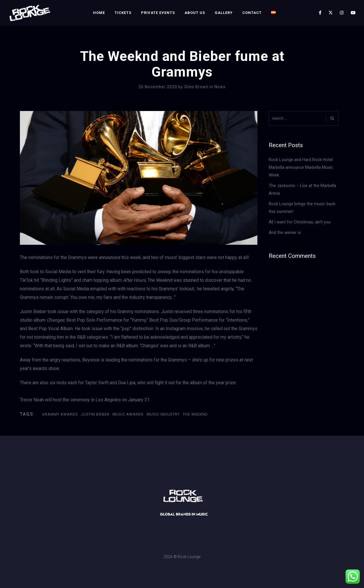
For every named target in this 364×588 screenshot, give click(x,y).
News (220, 87)
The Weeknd (195, 414)
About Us (195, 13)
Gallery (224, 13)
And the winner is (285, 233)
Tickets (123, 13)
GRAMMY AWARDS (60, 414)
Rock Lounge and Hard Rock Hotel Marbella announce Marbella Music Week (301, 167)
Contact (252, 13)
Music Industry (163, 414)
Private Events (158, 13)
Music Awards (128, 414)
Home (99, 13)
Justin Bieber (95, 414)
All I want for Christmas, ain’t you (300, 222)
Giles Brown (197, 87)
